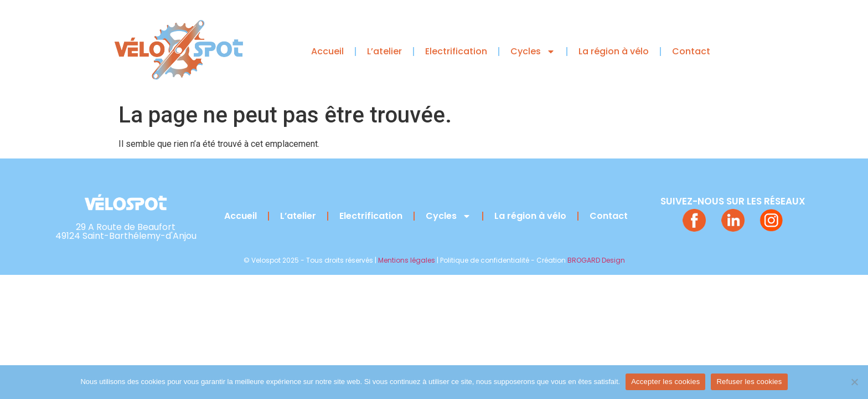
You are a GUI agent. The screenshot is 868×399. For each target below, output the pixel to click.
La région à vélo (614, 51)
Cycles (533, 52)
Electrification (456, 51)
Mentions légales (407, 260)
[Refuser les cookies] (854, 382)
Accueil (327, 51)
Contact (691, 51)
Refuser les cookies (749, 382)
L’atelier (384, 51)
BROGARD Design (596, 260)
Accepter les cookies (665, 382)
